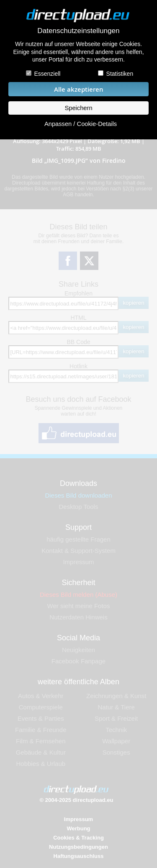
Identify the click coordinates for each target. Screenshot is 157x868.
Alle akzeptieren (79, 89)
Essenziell (47, 74)
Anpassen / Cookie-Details (81, 124)
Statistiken (120, 74)
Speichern (78, 108)
